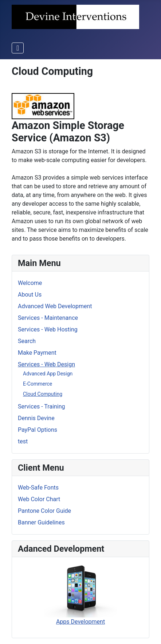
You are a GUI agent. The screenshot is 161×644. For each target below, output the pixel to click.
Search (27, 341)
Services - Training (42, 406)
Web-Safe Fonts (38, 488)
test (23, 441)
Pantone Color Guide (44, 511)
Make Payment (37, 353)
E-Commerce (38, 384)
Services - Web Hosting (48, 329)
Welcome (30, 283)
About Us (30, 295)
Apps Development (80, 594)
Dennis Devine (36, 418)
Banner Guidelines (41, 522)
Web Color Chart (39, 499)
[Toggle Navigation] (18, 48)
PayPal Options (38, 430)
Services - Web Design (46, 364)
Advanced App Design (48, 374)
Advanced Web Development (55, 306)
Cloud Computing (43, 394)
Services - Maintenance (48, 318)
